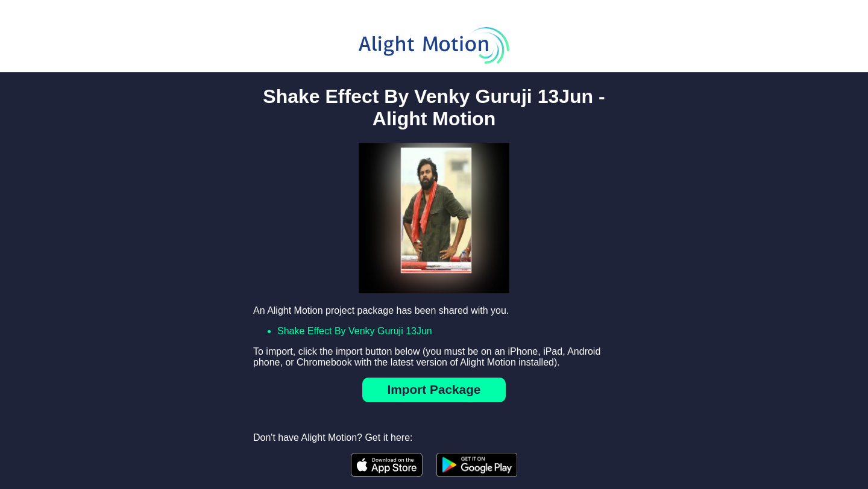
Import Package (434, 389)
